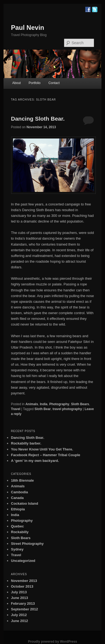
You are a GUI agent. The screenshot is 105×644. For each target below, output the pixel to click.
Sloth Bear (43, 409)
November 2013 (24, 581)
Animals (32, 404)
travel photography (67, 409)
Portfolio (35, 83)
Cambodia (20, 492)
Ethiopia (18, 509)
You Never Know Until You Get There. (42, 449)
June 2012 (20, 621)
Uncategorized (23, 561)
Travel (16, 409)
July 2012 (19, 615)
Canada (17, 498)
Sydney (17, 549)
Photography (59, 404)
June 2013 (20, 598)
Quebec (18, 526)
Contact (54, 83)
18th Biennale (23, 480)
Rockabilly (20, 532)
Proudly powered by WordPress (52, 642)
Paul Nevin (28, 28)
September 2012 (25, 609)
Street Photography (27, 544)
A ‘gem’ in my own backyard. (35, 461)
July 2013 (19, 592)
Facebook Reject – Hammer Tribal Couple (46, 455)
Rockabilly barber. (26, 443)
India (44, 404)
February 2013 (23, 603)
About (16, 83)
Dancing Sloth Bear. (38, 119)
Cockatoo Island (25, 503)
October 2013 (22, 586)
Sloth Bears (80, 404)
